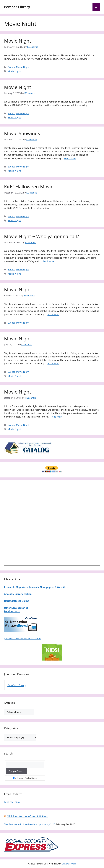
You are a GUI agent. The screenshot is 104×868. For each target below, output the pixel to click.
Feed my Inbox (12, 802)
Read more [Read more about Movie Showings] (70, 158)
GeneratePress (69, 864)
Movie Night (18, 41)
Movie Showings (22, 133)
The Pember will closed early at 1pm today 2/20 (30, 824)
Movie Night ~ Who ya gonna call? (42, 236)
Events (11, 67)
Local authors (12, 611)
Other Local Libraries (16, 608)
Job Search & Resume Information (22, 638)
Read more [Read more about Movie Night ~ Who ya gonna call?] (48, 261)
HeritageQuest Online (17, 601)
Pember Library (17, 7)
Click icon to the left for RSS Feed (27, 816)
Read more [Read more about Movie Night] (53, 314)
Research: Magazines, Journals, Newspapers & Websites (36, 587)
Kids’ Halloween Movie (29, 187)
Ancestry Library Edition (18, 594)
